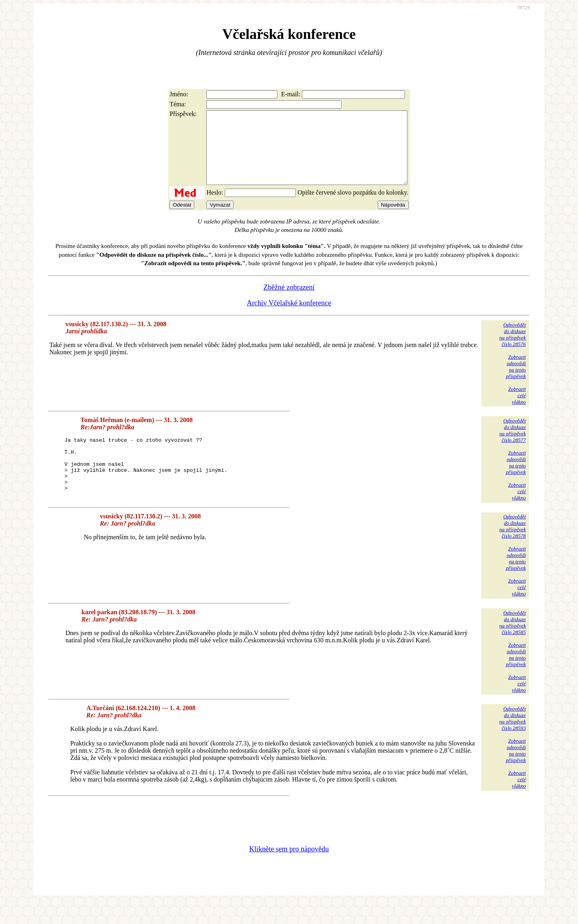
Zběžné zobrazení (289, 302)
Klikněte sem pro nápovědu (289, 870)
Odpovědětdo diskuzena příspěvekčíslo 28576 (513, 349)
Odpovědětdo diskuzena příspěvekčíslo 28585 (513, 643)
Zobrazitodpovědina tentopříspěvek (516, 381)
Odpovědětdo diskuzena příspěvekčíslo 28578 (513, 547)
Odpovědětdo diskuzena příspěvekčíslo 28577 (513, 445)
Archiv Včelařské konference (289, 317)
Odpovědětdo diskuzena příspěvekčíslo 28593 (513, 740)
